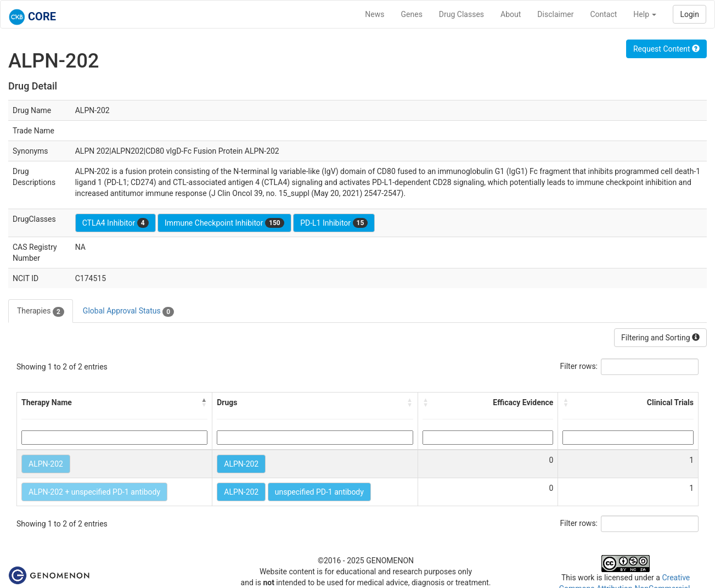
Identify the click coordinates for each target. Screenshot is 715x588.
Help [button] (645, 14)
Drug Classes (461, 14)
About (511, 14)
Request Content (666, 49)
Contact (603, 14)
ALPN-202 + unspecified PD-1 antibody (94, 492)
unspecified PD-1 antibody (319, 492)
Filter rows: (579, 366)
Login (689, 14)
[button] (204, 402)
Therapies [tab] (41, 311)
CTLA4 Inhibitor (116, 223)
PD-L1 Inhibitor (334, 223)
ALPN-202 (46, 464)
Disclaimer (555, 14)
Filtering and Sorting (660, 338)
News (375, 14)
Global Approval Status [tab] (128, 311)
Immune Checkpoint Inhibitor (224, 223)
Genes (412, 14)
